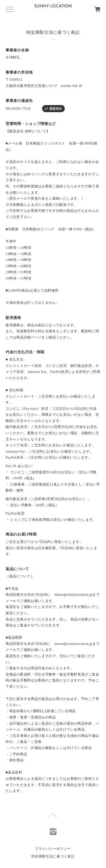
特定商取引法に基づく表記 (53, 856)
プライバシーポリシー (53, 849)
